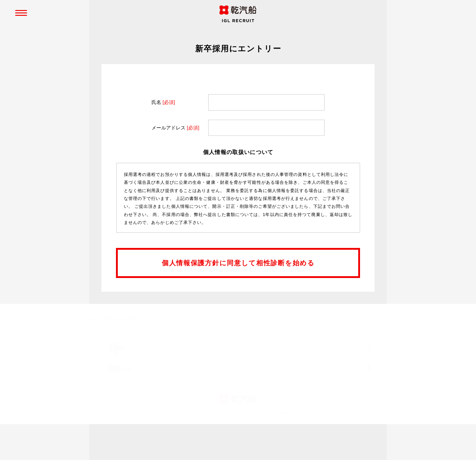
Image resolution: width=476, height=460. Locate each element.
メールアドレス (175, 128)
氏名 (163, 103)
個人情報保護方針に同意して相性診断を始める (238, 264)
